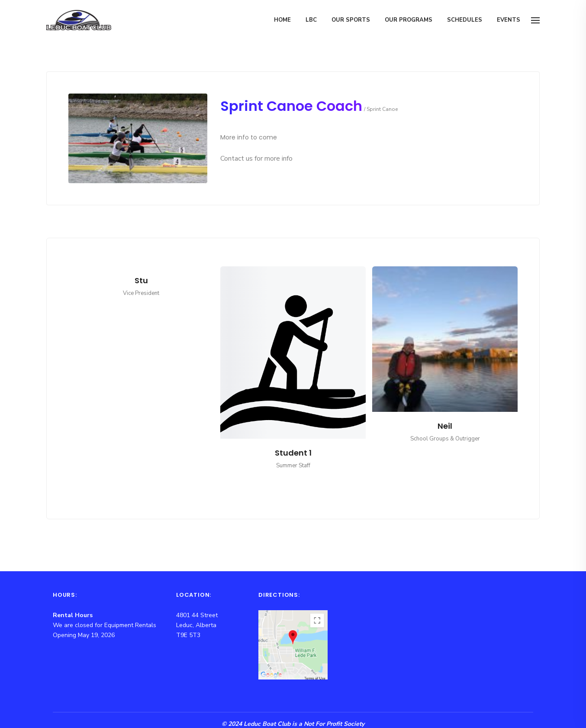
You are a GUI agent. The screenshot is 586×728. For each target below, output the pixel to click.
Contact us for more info (256, 159)
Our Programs (409, 20)
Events (509, 20)
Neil (445, 426)
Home (282, 20)
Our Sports (351, 20)
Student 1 (293, 453)
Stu (141, 280)
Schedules (465, 20)
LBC (311, 20)
